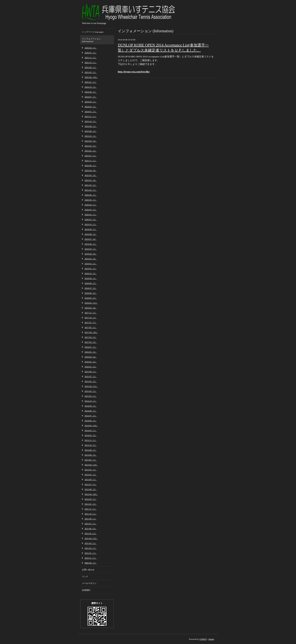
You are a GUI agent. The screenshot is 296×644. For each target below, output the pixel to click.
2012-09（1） (91, 479)
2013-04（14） (91, 465)
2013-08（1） (91, 450)
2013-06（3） (91, 455)
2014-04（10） (91, 425)
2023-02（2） (91, 151)
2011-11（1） (91, 509)
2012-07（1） (91, 484)
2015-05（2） (91, 381)
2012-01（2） (91, 504)
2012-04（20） (91, 494)
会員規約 (86, 590)
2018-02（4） (91, 308)
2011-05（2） (91, 533)
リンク (85, 576)
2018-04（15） (91, 303)
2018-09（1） (91, 278)
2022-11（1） (91, 161)
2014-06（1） (91, 421)
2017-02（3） (91, 342)
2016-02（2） (91, 362)
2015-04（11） (91, 386)
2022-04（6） (91, 170)
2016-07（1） (91, 347)
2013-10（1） (91, 445)
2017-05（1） (91, 327)
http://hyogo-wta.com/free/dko (134, 72)
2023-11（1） (91, 116)
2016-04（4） (91, 357)
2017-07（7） (91, 322)
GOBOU (203, 639)
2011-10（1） (91, 514)
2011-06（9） (91, 529)
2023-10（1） (91, 121)
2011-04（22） (91, 538)
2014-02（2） (91, 435)
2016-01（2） (91, 367)
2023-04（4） (91, 141)
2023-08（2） (91, 131)
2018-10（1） (91, 273)
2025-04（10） (91, 77)
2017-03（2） (91, 337)
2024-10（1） (91, 87)
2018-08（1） (91, 283)
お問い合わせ (88, 570)
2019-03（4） (91, 259)
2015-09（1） (91, 372)
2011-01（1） (91, 553)
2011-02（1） (91, 548)
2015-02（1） (91, 396)
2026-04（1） (91, 48)
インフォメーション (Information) (91, 40)
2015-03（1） (91, 391)
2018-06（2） (91, 293)
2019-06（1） (91, 244)
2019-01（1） (91, 269)
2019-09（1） (91, 229)
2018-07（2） (91, 288)
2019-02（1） (91, 264)
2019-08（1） (91, 234)
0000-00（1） (91, 563)
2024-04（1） (91, 102)
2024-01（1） (91, 112)
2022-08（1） (91, 165)
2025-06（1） (91, 67)
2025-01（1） (91, 82)
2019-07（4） (91, 239)
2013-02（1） (91, 470)
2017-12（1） (91, 313)
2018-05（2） (91, 298)
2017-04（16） (91, 332)
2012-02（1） (91, 499)
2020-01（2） (91, 219)
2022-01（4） (91, 180)
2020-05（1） (91, 200)
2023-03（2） (91, 146)
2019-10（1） (91, 224)
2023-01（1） (91, 156)
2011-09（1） (91, 519)
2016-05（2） (91, 352)
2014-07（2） (91, 416)
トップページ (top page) (93, 32)
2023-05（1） (91, 136)
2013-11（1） (91, 440)
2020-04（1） (91, 205)
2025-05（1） (91, 72)
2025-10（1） (91, 62)
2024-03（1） (91, 107)
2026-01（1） (91, 53)
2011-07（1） (91, 524)
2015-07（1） (91, 376)
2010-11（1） (91, 558)
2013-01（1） (91, 475)
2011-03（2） (91, 543)
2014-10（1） (91, 401)
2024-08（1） (91, 92)
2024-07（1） (91, 97)
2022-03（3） (91, 175)
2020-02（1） (91, 215)
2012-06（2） (91, 489)
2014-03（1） (91, 430)
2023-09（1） (91, 126)
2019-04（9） (91, 254)
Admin (211, 639)
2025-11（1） (91, 58)
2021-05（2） (91, 185)
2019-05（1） (91, 249)
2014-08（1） (91, 411)
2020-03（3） (91, 210)
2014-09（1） (91, 406)
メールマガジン (89, 583)
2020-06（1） (91, 195)
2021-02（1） (91, 190)
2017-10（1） (91, 318)
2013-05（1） (91, 460)
